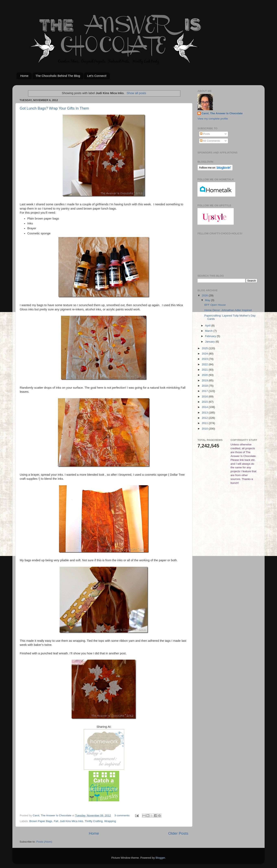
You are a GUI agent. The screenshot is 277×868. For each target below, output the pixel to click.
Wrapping (110, 821)
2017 (205, 391)
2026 (205, 295)
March (209, 331)
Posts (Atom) (44, 842)
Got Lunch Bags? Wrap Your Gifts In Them (54, 108)
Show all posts (136, 93)
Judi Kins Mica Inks (72, 821)
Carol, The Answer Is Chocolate (222, 113)
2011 (205, 423)
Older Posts (178, 833)
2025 (205, 348)
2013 (205, 413)
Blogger (160, 858)
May (208, 300)
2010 (205, 429)
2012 (205, 418)
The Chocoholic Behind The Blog (58, 76)
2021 (205, 370)
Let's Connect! (97, 76)
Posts (205, 134)
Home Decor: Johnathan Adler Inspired (228, 310)
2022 (205, 364)
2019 (205, 380)
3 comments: (123, 815)
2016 (205, 396)
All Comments (210, 141)
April (208, 326)
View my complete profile (213, 119)
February (211, 336)
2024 (205, 354)
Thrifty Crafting (94, 821)
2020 (205, 375)
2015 (205, 402)
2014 (205, 407)
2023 (205, 359)
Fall (56, 821)
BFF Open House (215, 305)
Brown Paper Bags (41, 821)
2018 (205, 386)
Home (24, 76)
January (210, 342)
